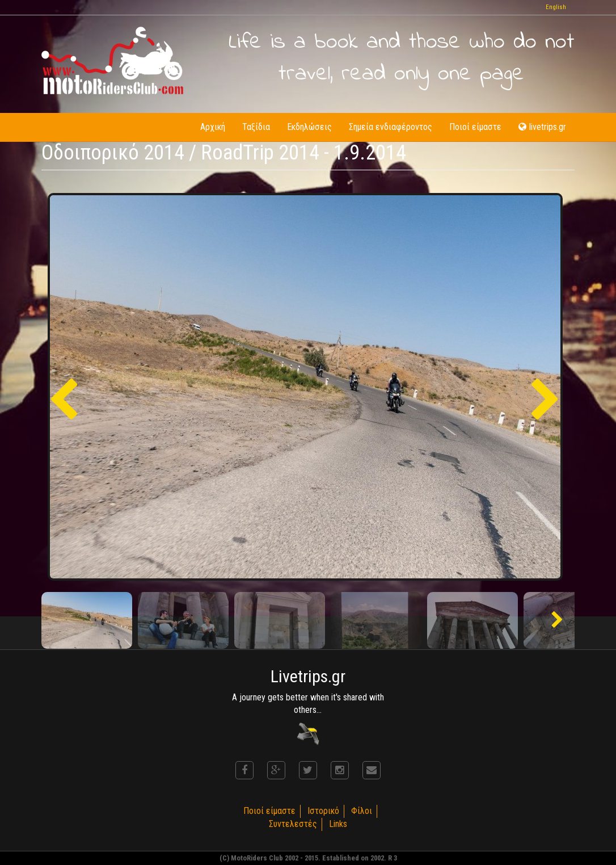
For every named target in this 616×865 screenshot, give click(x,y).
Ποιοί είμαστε (475, 127)
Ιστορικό (323, 811)
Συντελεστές (293, 824)
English (556, 7)
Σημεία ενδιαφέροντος (391, 127)
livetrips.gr (542, 127)
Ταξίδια (256, 127)
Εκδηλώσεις (309, 127)
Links (338, 824)
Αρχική (213, 127)
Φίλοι (362, 811)
